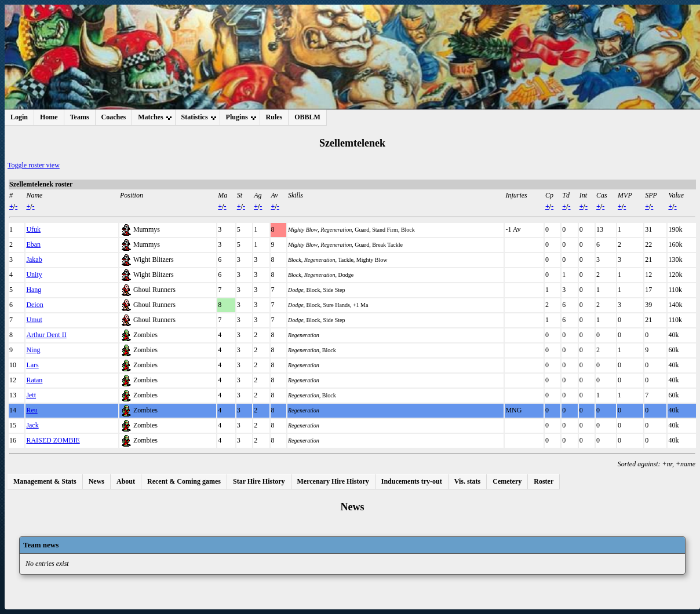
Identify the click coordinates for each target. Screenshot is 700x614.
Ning (33, 350)
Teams (80, 117)
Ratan (34, 380)
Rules (274, 117)
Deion (34, 305)
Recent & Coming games (184, 481)
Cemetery (507, 481)
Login (19, 117)
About (126, 481)
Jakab (34, 260)
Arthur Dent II (46, 335)
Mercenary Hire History (333, 481)
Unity (34, 275)
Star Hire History (259, 481)
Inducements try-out (412, 481)
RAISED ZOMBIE (53, 440)
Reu (32, 410)
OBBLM (307, 117)
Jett (31, 395)
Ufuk (33, 229)
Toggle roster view (34, 165)
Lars (32, 365)
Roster (544, 481)
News (96, 481)
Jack (32, 425)
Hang (34, 290)
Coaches (114, 117)
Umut (34, 320)
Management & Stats (45, 481)
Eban (33, 244)
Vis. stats (468, 481)
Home (49, 117)
